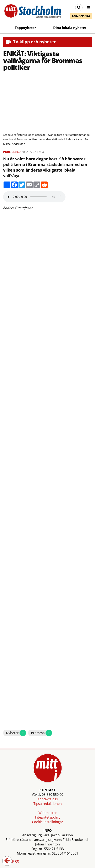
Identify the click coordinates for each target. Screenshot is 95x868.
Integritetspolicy (48, 817)
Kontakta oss (48, 799)
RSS (13, 862)
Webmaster (48, 813)
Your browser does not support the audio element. (34, 197)
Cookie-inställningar (48, 822)
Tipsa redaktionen (48, 804)
